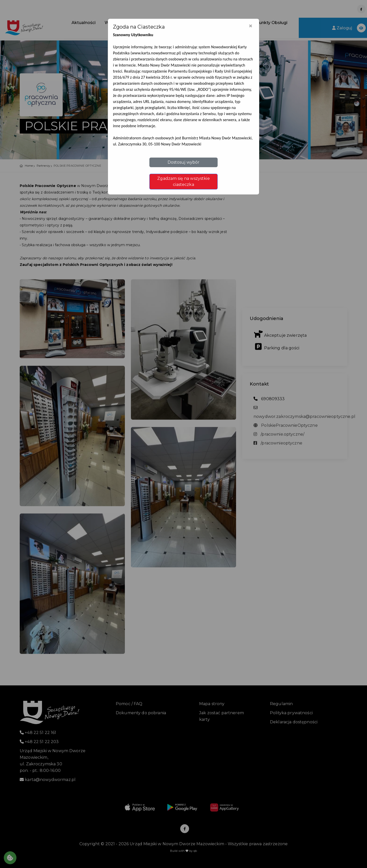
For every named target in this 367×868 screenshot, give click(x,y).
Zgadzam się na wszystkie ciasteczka (183, 181)
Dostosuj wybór (184, 162)
